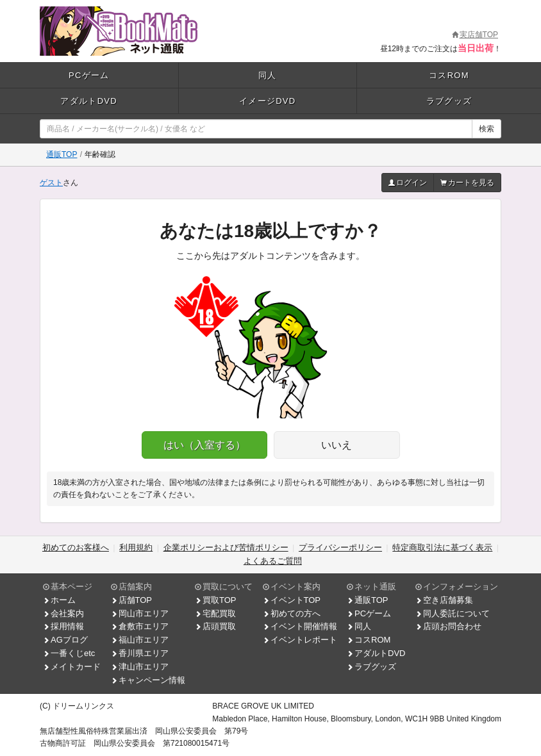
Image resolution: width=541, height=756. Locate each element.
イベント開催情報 (300, 626)
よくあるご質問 (273, 561)
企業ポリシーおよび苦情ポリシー (226, 547)
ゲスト (51, 183)
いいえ (337, 445)
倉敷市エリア (140, 626)
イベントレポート (300, 640)
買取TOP (216, 600)
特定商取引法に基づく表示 (442, 547)
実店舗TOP (475, 35)
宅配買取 (215, 613)
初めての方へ (292, 613)
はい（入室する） (204, 445)
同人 (268, 75)
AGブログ (65, 640)
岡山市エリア (140, 613)
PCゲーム (89, 75)
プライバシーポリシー (340, 547)
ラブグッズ (449, 101)
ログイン (408, 183)
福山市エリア (140, 640)
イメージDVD (268, 101)
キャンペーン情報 (148, 680)
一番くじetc (69, 653)
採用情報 (63, 626)
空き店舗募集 (444, 600)
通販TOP (62, 154)
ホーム (59, 600)
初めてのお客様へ (76, 547)
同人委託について (453, 613)
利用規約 (136, 547)
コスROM (449, 75)
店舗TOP (132, 600)
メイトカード (72, 667)
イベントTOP (292, 600)
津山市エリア (140, 667)
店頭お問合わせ (448, 626)
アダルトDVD (89, 101)
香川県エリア (140, 653)
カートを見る (467, 183)
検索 (487, 129)
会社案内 (63, 613)
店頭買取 (215, 626)
